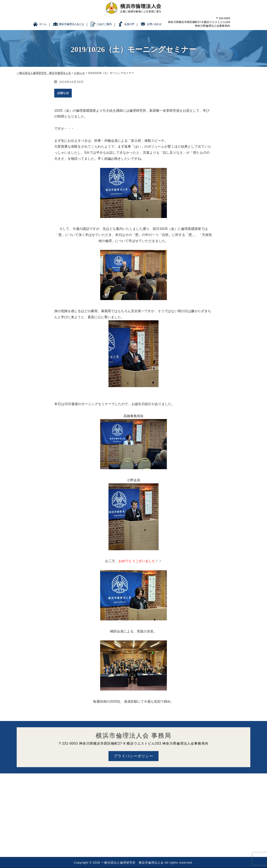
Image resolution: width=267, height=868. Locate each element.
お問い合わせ (154, 24)
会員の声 (129, 24)
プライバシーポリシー (133, 756)
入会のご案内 (104, 24)
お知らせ (63, 93)
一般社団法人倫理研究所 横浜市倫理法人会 (132, 863)
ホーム (43, 24)
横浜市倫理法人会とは (72, 24)
